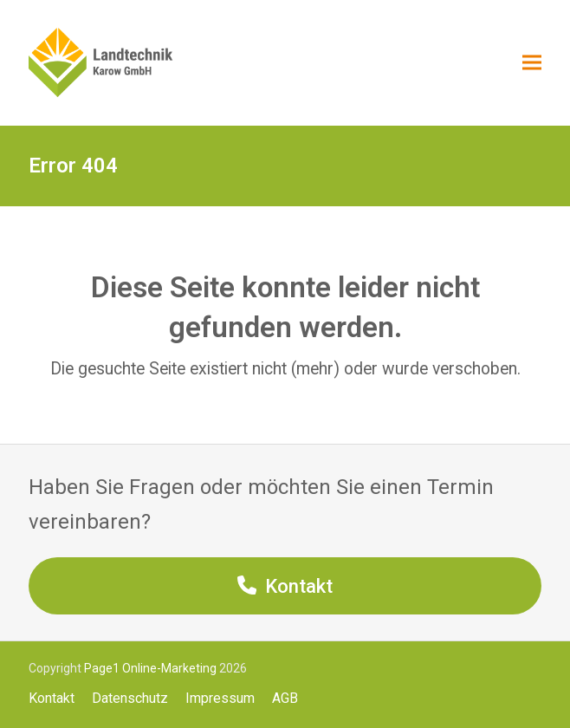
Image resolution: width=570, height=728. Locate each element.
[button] (532, 63)
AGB (285, 698)
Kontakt (52, 698)
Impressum (220, 698)
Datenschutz (130, 698)
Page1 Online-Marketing (150, 668)
